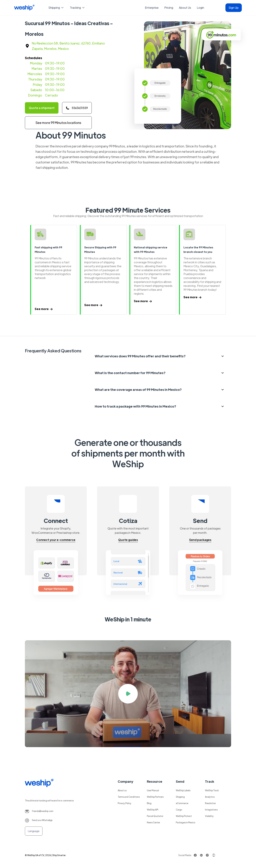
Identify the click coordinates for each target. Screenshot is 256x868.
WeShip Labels (183, 790)
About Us (185, 8)
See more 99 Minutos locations (58, 123)
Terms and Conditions (129, 797)
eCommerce (182, 803)
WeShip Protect (184, 816)
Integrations (211, 810)
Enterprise (152, 8)
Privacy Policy (125, 803)
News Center (153, 822)
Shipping (180, 797)
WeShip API (153, 810)
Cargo (179, 810)
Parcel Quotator (155, 816)
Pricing (169, 8)
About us (122, 790)
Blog (149, 803)
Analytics (210, 797)
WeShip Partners (155, 797)
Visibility (209, 816)
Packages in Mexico (186, 822)
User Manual (153, 790)
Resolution (210, 803)
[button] (56, 8)
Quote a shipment (42, 108)
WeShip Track (212, 790)
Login (200, 8)
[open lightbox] (128, 694)
